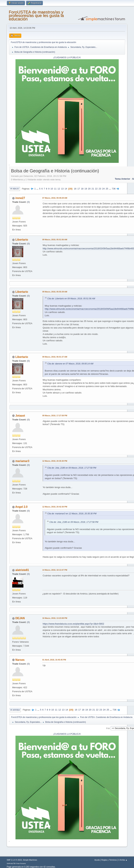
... (38, 189)
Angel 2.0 (21, 507)
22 (96, 189)
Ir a (108, 728)
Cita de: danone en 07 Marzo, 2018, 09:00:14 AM (70, 364)
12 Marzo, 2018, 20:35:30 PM (55, 461)
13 (62, 189)
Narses (20, 660)
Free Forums (21, 863)
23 (100, 189)
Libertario (22, 240)
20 (89, 189)
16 (75, 189)
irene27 (20, 198)
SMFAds (10, 863)
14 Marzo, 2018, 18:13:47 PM (55, 570)
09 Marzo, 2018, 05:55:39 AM (55, 292)
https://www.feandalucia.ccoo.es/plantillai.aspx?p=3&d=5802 (73, 624)
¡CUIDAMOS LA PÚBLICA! (67, 57)
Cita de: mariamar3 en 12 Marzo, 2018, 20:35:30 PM (72, 514)
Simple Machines (30, 860)
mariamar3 (22, 461)
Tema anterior (123, 179)
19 (86, 189)
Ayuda (97, 860)
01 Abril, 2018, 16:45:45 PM (54, 660)
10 (52, 189)
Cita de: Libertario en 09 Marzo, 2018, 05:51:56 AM (71, 299)
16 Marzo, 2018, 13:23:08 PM (55, 618)
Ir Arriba (15, 710)
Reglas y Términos (109, 860)
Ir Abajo (15, 189)
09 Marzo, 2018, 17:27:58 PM (55, 416)
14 (66, 189)
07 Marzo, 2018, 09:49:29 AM (55, 198)
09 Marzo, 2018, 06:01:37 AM (55, 357)
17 (79, 189)
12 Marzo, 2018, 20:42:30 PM (55, 507)
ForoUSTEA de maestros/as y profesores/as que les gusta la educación (36, 15)
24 (103, 189)
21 (93, 189)
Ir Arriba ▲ (123, 860)
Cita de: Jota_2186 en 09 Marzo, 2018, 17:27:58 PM (72, 468)
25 (107, 189)
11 (55, 189)
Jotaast (20, 416)
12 (59, 189)
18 (82, 189)
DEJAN (20, 618)
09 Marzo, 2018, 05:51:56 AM (55, 240)
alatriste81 (22, 570)
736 (114, 189)
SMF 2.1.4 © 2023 (14, 860)
